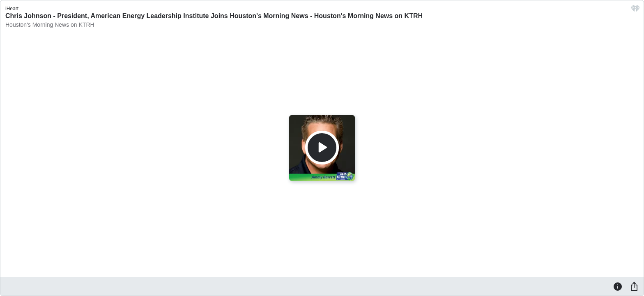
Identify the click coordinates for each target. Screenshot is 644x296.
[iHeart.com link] (635, 10)
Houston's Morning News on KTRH (50, 25)
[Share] (634, 286)
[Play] (322, 148)
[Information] (618, 286)
